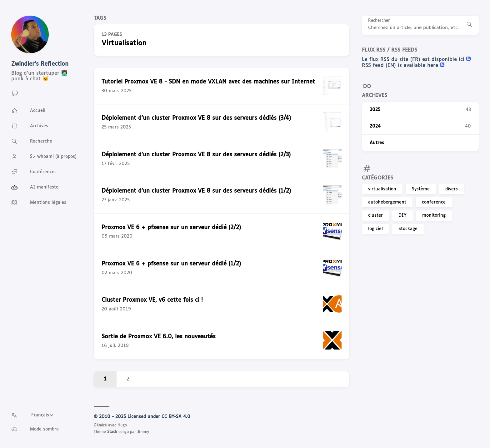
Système (421, 189)
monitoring (434, 215)
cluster (375, 215)
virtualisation (382, 189)
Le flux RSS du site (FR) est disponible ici (414, 60)
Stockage (408, 229)
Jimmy (143, 432)
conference (434, 202)
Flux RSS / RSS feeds (390, 50)
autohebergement (387, 202)
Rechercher (379, 21)
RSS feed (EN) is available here (401, 65)
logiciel (375, 229)
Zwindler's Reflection (40, 64)
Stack (112, 432)
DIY (402, 215)
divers (452, 189)
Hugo (122, 425)
